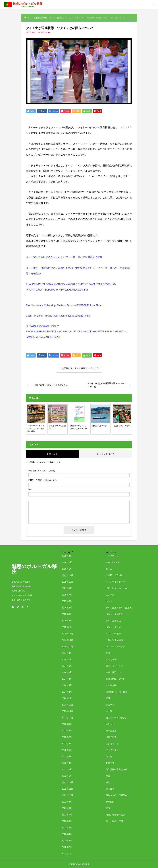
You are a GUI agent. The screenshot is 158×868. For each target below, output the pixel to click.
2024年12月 (68, 634)
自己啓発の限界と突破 (116, 769)
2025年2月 (67, 621)
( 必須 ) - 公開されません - (43, 480)
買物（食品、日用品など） (119, 795)
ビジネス (110, 595)
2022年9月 (67, 802)
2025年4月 (67, 608)
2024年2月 (67, 692)
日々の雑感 (111, 731)
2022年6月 (67, 821)
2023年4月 (67, 756)
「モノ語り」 (112, 556)
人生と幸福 (111, 659)
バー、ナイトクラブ (115, 582)
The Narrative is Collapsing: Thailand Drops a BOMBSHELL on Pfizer (64, 305)
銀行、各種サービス (115, 815)
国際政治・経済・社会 (116, 692)
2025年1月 (67, 627)
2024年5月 (67, 672)
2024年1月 (67, 698)
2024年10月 (68, 646)
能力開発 (110, 763)
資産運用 (110, 802)
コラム (109, 569)
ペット (109, 601)
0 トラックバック (106, 454)
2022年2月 (67, 847)
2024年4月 (67, 679)
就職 (108, 698)
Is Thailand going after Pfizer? (42, 326)
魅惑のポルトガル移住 (21, 582)
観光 (108, 782)
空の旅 (109, 756)
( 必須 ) (42, 471)
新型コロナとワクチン (116, 718)
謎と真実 (110, 789)
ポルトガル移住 (113, 621)
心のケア (110, 705)
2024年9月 (67, 653)
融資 (108, 776)
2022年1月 (67, 854)
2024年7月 (67, 659)
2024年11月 (68, 640)
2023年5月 (67, 750)
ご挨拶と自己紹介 (114, 575)
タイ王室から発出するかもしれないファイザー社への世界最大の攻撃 (64, 257)
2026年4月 (67, 556)
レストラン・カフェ (115, 646)
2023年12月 (68, 705)
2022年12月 (68, 782)
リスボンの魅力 (113, 634)
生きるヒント (112, 744)
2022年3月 (67, 841)
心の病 (109, 711)
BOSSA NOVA (113, 562)
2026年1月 (67, 569)
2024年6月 (67, 666)
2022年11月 (68, 789)
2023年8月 (67, 731)
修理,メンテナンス (115, 666)
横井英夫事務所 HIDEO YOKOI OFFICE (21, 589)
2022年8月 (67, 808)
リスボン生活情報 (114, 640)
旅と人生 (110, 724)
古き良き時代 (112, 685)
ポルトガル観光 (113, 627)
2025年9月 (67, 588)
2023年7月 (67, 737)
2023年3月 (67, 763)
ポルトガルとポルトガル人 (119, 608)
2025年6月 (67, 601)
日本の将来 (111, 737)
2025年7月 (67, 595)
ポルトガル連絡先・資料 (23, 595)
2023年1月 (67, 776)
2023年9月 (67, 724)
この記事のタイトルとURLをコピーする (79, 368)
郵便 (108, 808)
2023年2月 (67, 769)
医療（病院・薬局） (115, 679)
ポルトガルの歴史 (114, 614)
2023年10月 (68, 718)
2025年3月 (67, 614)
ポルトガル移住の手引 (21, 600)
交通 (108, 653)
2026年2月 (67, 562)
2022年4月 (67, 834)
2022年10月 (68, 795)
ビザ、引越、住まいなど (118, 588)
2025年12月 (68, 575)
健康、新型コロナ (114, 672)
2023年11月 (68, 711)
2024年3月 (67, 685)
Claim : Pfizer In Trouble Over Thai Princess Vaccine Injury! (58, 316)
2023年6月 (67, 744)
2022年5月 (67, 828)
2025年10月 (68, 582)
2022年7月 (67, 815)
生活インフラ (112, 750)
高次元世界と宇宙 (114, 821)
